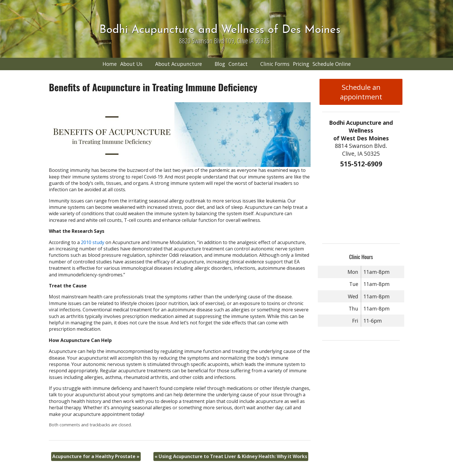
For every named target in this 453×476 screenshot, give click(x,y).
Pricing (301, 64)
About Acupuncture (179, 64)
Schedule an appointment (361, 92)
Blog (220, 64)
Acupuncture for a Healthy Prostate (96, 456)
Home (110, 64)
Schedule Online (332, 64)
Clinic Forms (275, 64)
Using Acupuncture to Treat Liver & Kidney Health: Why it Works (231, 456)
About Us (131, 64)
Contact (238, 64)
